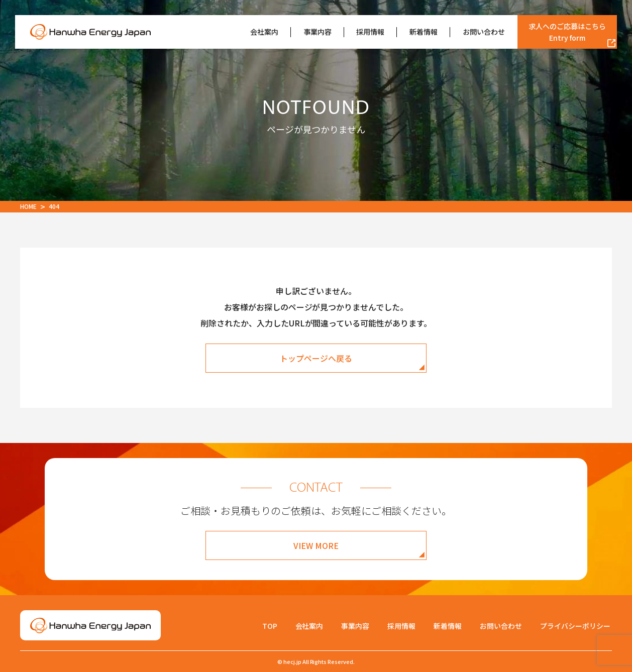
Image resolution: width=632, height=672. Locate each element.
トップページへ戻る (316, 358)
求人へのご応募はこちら (567, 32)
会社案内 (264, 32)
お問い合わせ (484, 32)
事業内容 (318, 32)
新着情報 (424, 32)
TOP (270, 626)
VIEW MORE (316, 545)
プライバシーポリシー (575, 626)
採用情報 (370, 32)
